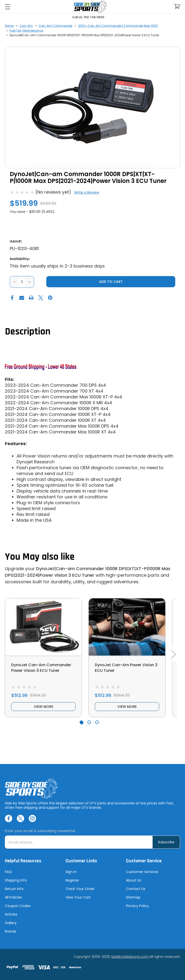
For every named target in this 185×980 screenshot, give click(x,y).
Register (72, 880)
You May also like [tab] (40, 557)
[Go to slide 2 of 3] (89, 722)
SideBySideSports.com (130, 957)
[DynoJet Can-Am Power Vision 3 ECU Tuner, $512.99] (127, 627)
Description (28, 332)
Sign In (71, 872)
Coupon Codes (18, 906)
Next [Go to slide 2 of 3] (173, 654)
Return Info (14, 889)
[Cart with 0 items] (177, 6)
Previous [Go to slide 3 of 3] (5, 654)
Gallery (11, 923)
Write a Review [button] (87, 192)
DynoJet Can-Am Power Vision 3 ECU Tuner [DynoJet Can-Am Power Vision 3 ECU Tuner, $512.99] (127, 668)
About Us (134, 880)
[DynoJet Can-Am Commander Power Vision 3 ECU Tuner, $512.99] (43, 627)
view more (44, 707)
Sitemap (133, 897)
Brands (11, 931)
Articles (11, 914)
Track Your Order (80, 889)
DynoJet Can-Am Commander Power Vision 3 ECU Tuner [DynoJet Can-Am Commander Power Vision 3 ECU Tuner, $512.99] (42, 668)
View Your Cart (78, 897)
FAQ (8, 872)
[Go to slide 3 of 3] (97, 722)
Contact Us (136, 889)
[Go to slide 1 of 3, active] (82, 722)
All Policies (13, 897)
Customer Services (142, 872)
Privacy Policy (137, 906)
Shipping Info (16, 880)
